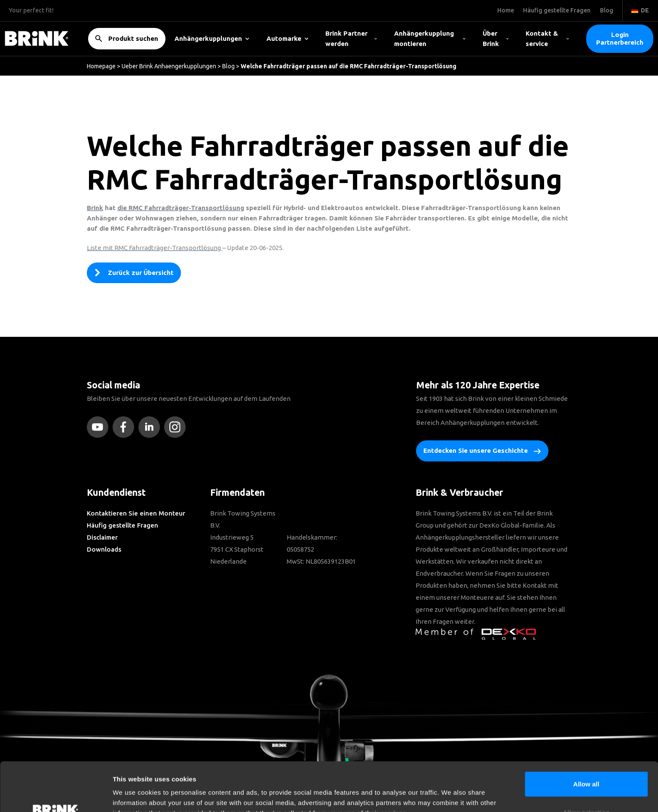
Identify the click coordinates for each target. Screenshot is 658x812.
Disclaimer (102, 537)
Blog (228, 66)
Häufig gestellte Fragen (122, 525)
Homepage (101, 66)
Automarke (288, 38)
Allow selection (586, 766)
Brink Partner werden (351, 38)
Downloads (104, 549)
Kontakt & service (547, 38)
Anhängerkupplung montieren (430, 38)
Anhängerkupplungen (212, 38)
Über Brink (496, 38)
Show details (451, 795)
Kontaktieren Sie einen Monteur (136, 513)
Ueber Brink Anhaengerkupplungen (169, 66)
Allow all (586, 738)
